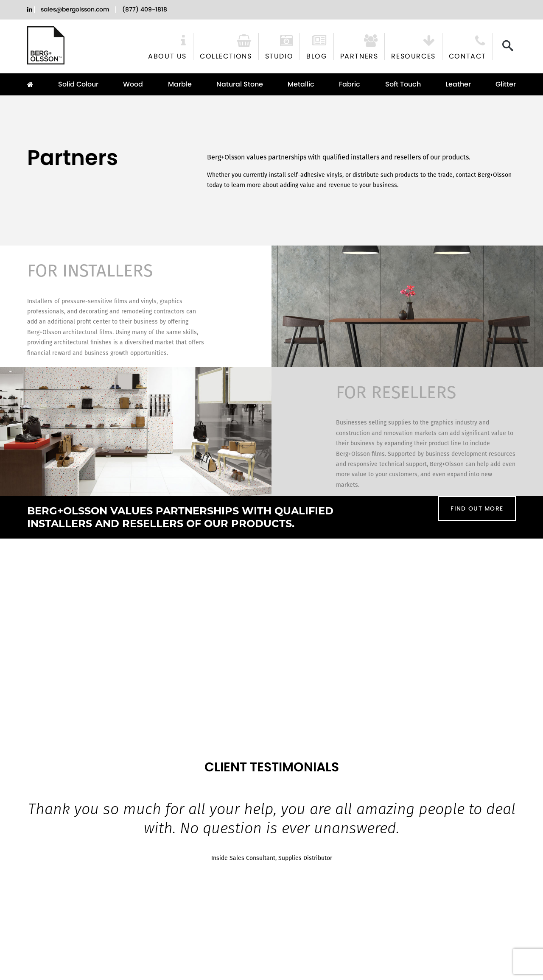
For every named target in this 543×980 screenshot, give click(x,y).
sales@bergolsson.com (75, 9)
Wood (133, 84)
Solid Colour (78, 84)
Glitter (506, 84)
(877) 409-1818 (145, 9)
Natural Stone (240, 84)
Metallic (301, 84)
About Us (167, 56)
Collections (226, 56)
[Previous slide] (11, 811)
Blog (316, 56)
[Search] (508, 46)
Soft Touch (403, 84)
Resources (413, 56)
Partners (359, 56)
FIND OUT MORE (477, 508)
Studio (279, 56)
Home (34, 84)
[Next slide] (532, 811)
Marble (180, 84)
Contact (467, 56)
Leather (458, 84)
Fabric (350, 84)
